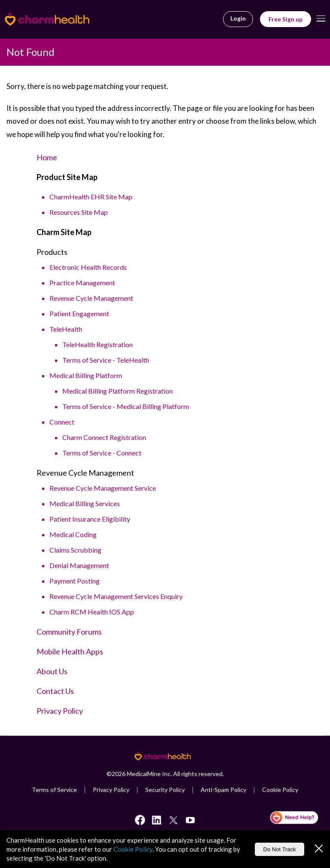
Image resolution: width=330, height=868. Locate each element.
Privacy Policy (60, 711)
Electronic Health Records (88, 267)
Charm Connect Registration (104, 437)
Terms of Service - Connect (102, 453)
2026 (119, 774)
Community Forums (69, 632)
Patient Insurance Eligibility (90, 519)
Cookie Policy (280, 790)
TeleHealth (66, 329)
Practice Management (82, 283)
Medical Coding (73, 534)
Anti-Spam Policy (223, 790)
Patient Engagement (79, 313)
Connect (62, 422)
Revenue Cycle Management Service (103, 488)
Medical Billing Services (85, 503)
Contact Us (55, 691)
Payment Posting (75, 581)
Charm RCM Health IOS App (92, 612)
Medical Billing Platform (86, 375)
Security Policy (165, 790)
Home (47, 157)
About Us (52, 671)
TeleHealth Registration (98, 344)
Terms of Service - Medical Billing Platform (126, 406)
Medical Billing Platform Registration (118, 391)
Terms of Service (54, 790)
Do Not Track (280, 849)
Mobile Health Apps (70, 651)
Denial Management (79, 565)
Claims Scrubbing (75, 550)
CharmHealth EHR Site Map (91, 197)
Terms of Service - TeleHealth (106, 360)
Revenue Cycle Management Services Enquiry (116, 596)
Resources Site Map (79, 212)
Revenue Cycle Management (91, 298)
